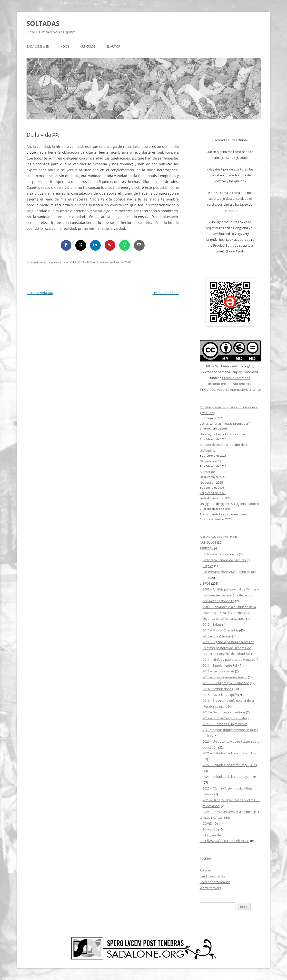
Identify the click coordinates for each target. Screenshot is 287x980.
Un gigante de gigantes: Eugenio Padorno (229, 504)
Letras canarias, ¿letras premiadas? (225, 423)
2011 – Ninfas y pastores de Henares (229, 660)
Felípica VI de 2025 (213, 493)
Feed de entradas (212, 876)
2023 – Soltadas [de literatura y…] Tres (230, 777)
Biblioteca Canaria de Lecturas (224, 560)
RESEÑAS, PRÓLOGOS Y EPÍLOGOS (225, 841)
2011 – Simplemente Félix (221, 665)
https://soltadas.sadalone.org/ (228, 366)
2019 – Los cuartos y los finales (225, 718)
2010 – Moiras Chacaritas (221, 630)
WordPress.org (210, 888)
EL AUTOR (113, 46)
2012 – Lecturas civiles (218, 671)
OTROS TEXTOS (81, 262)
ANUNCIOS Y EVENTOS (216, 537)
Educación (210, 829)
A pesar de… (208, 472)
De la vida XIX (40, 293)
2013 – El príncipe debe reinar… (225, 677)
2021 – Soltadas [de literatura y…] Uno (230, 753)
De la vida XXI (166, 293)
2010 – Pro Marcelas (217, 636)
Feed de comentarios (215, 882)
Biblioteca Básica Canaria (220, 554)
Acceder (205, 870)
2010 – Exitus (212, 624)
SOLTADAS (43, 23)
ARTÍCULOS (88, 46)
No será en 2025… (213, 482)
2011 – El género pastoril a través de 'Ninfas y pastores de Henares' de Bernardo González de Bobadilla (228, 648)
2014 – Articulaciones (218, 689)
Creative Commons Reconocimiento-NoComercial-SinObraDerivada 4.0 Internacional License (230, 384)
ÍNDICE (64, 46)
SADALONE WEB (38, 46)
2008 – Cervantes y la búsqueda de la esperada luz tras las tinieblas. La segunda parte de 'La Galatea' (229, 613)
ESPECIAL (207, 548)
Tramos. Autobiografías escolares (224, 514)
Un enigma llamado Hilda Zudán (223, 434)
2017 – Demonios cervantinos (224, 712)
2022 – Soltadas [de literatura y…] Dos (230, 765)
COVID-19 (210, 823)
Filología (209, 835)
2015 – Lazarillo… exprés (220, 695)
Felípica (208, 566)
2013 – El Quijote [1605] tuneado (226, 683)
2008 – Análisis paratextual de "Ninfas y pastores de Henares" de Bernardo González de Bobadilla (231, 595)
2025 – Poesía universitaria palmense (229, 812)
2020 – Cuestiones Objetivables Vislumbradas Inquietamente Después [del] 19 (230, 730)
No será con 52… (212, 461)
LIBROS (205, 583)
